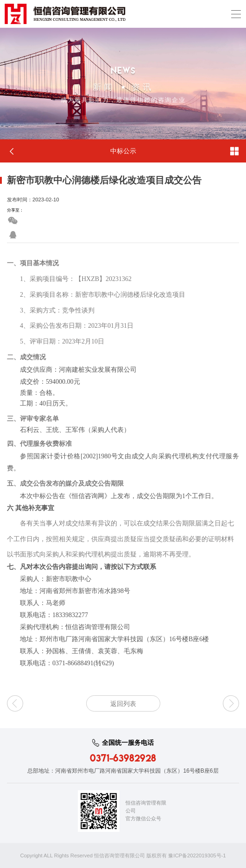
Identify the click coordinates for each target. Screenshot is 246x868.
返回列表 (123, 704)
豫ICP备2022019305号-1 (197, 856)
